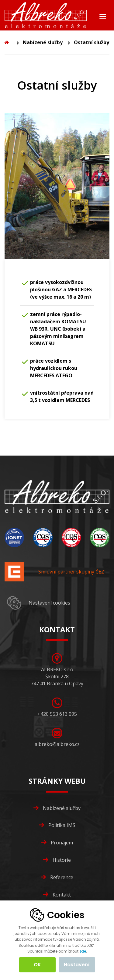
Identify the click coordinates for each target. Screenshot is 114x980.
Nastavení (77, 965)
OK (37, 965)
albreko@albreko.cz (57, 744)
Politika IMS (62, 825)
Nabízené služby (43, 42)
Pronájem (62, 843)
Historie (62, 860)
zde (83, 951)
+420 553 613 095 (57, 714)
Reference (62, 877)
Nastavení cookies (49, 603)
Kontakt (62, 895)
